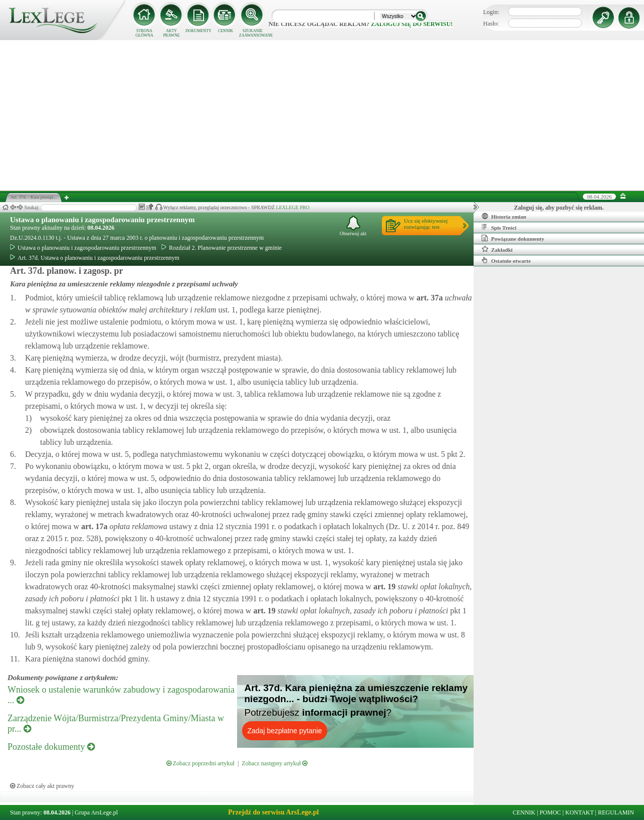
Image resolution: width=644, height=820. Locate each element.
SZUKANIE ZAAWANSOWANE (253, 33)
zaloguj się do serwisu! (412, 24)
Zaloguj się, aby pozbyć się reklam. (559, 208)
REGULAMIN (616, 812)
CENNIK (226, 31)
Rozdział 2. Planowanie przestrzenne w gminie (222, 248)
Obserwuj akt (353, 226)
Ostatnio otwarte (506, 260)
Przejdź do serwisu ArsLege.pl (273, 812)
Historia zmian (504, 216)
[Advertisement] (322, 115)
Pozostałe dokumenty (51, 747)
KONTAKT (580, 812)
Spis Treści (499, 227)
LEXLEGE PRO (293, 207)
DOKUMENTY (198, 31)
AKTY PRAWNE (171, 33)
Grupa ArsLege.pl (96, 812)
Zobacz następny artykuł (274, 763)
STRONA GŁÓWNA (144, 33)
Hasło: (491, 24)
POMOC (551, 812)
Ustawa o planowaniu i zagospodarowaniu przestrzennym (102, 220)
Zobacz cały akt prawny (42, 786)
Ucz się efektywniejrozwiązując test (426, 224)
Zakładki (497, 249)
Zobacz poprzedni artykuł (200, 763)
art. (428, 298)
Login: (491, 12)
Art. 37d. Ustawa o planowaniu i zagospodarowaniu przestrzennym (95, 258)
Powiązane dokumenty (513, 238)
